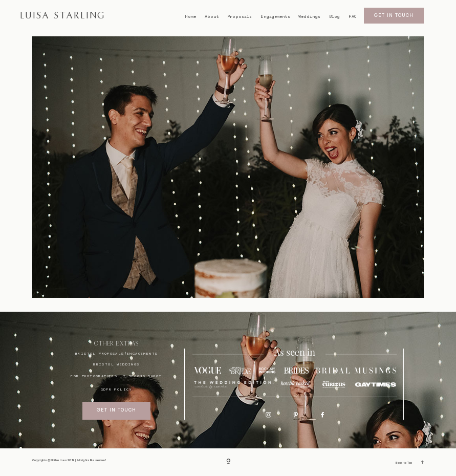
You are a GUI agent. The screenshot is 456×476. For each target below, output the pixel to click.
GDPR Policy (117, 389)
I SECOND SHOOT (143, 376)
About (212, 17)
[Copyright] (228, 462)
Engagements (275, 17)
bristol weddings (116, 364)
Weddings (309, 17)
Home (190, 17)
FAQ (353, 17)
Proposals (240, 17)
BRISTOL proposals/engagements (116, 353)
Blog (334, 17)
